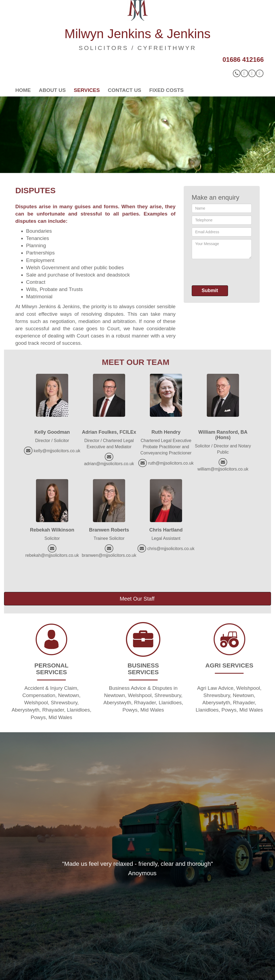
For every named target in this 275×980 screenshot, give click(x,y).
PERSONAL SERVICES (51, 669)
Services (87, 90)
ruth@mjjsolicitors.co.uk (171, 463)
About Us (52, 90)
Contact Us (124, 90)
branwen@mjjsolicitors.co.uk (109, 555)
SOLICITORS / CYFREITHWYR (137, 48)
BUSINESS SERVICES (143, 669)
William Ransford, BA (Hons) (223, 435)
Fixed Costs (167, 90)
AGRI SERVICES (229, 665)
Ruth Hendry (166, 432)
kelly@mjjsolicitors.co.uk (57, 451)
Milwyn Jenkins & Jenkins (137, 34)
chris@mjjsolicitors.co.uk (171, 549)
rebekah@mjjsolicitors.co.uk (52, 555)
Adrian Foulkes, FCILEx (109, 432)
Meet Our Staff (137, 599)
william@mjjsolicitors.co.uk (223, 469)
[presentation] (233, 272)
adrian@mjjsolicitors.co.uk (109, 464)
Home (23, 90)
